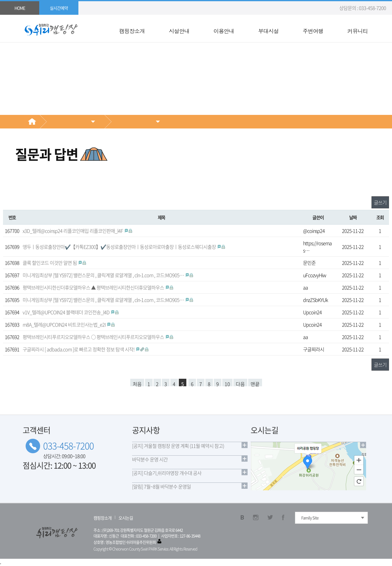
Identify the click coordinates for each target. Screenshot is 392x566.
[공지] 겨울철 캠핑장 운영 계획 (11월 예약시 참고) (178, 446)
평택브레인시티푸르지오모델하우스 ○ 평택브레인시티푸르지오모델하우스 (94, 337)
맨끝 (255, 383)
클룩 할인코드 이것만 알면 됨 (50, 263)
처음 (137, 383)
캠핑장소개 (132, 31)
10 (227, 383)
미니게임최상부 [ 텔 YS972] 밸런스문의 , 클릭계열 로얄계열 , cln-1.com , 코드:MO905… (104, 275)
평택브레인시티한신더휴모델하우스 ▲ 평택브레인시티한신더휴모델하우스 (94, 287)
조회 (380, 217)
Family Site (310, 518)
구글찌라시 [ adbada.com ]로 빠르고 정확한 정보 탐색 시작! (79, 349)
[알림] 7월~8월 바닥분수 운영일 (161, 486)
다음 (240, 383)
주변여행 (313, 31)
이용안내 (224, 31)
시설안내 (179, 31)
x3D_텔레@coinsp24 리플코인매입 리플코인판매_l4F (73, 231)
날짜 (353, 217)
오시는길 (126, 518)
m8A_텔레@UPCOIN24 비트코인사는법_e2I (65, 324)
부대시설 (268, 31)
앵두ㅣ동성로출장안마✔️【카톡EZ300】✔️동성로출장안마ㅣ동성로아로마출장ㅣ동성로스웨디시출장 (120, 247)
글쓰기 (380, 202)
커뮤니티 (358, 31)
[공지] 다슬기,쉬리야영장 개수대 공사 (167, 473)
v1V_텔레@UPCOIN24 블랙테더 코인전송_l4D (66, 312)
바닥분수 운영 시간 (150, 459)
